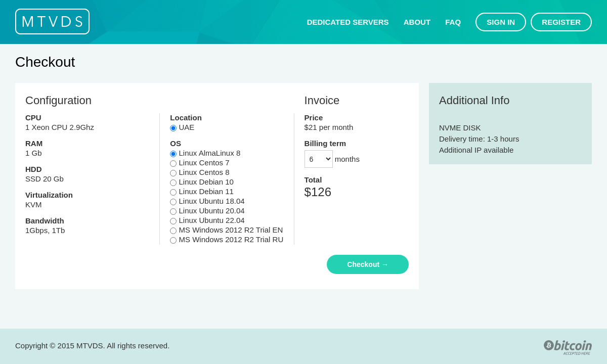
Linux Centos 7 (200, 163)
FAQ (453, 22)
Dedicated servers (348, 22)
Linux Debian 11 (202, 191)
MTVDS (52, 21)
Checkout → (368, 264)
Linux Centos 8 (200, 172)
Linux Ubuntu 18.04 (207, 201)
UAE (182, 127)
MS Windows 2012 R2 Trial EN (226, 230)
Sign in (501, 22)
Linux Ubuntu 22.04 (207, 220)
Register (561, 22)
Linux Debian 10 (202, 182)
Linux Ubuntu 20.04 (207, 211)
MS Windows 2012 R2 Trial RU (227, 239)
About (417, 22)
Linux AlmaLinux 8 (205, 153)
